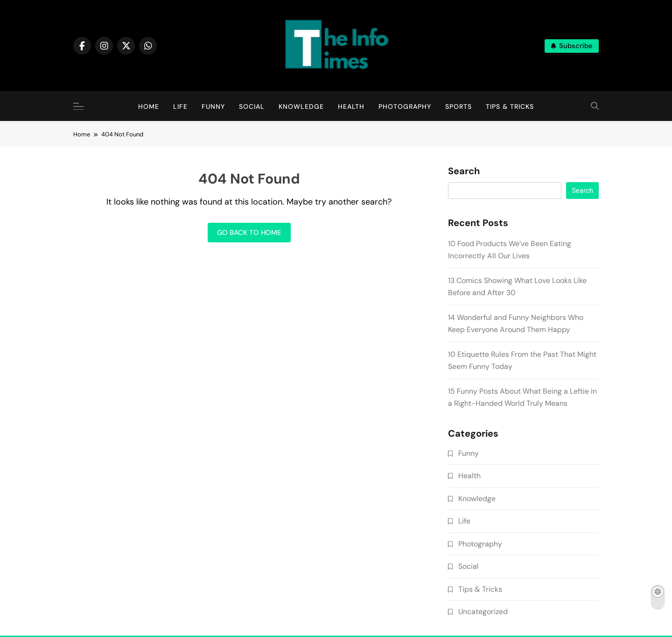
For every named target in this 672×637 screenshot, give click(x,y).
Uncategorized (483, 612)
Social (252, 106)
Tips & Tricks (510, 106)
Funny (213, 106)
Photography (405, 106)
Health (351, 106)
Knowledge (301, 106)
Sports (458, 106)
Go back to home (249, 233)
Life (180, 106)
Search (464, 171)
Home (149, 106)
